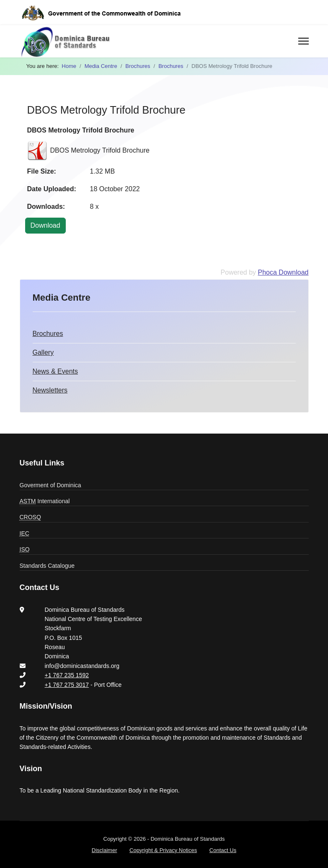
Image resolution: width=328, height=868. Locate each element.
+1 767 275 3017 (67, 685)
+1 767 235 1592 (67, 675)
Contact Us (223, 850)
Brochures (48, 334)
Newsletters (50, 390)
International (45, 501)
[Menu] (303, 41)
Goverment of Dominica (50, 485)
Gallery (43, 352)
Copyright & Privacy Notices (163, 850)
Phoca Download (283, 272)
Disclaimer (105, 850)
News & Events (55, 371)
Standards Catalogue (47, 566)
